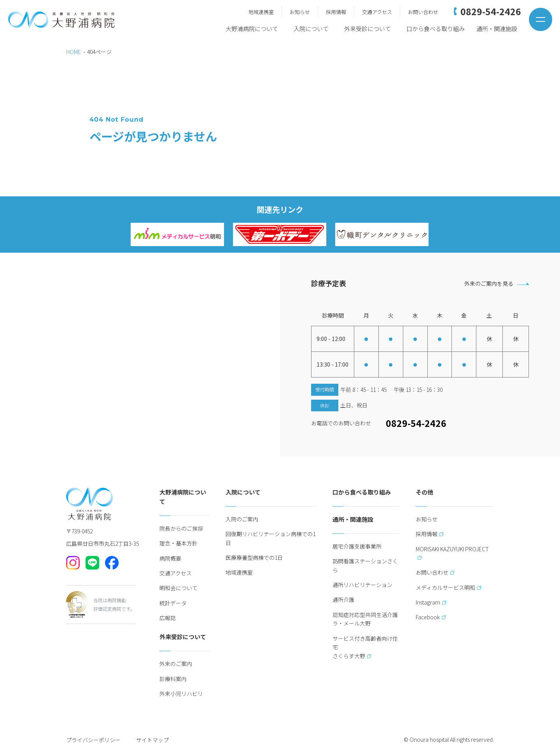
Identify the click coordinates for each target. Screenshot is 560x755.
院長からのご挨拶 (181, 528)
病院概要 (170, 558)
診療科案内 (173, 679)
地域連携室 (261, 12)
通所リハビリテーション (362, 585)
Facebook (428, 617)
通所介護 (343, 599)
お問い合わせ (423, 12)
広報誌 (168, 618)
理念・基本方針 (178, 543)
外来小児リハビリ (181, 694)
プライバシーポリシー (93, 740)
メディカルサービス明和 (445, 587)
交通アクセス (377, 12)
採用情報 (336, 12)
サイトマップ (152, 740)
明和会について (178, 588)
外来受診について (367, 29)
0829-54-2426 (416, 423)
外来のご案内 (176, 664)
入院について (311, 29)
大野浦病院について (252, 29)
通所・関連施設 (497, 29)
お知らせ (300, 12)
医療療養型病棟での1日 (254, 558)
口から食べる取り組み (436, 29)
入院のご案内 (242, 519)
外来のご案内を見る (489, 283)
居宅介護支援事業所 (357, 546)
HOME (73, 52)
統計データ (173, 603)
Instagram (428, 602)
